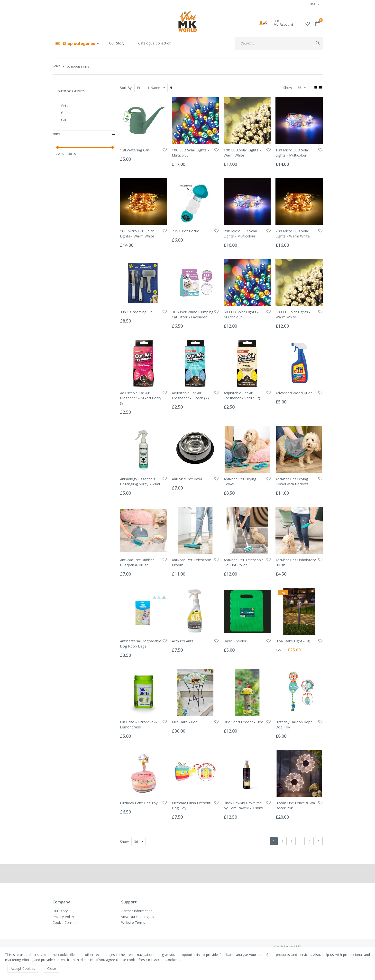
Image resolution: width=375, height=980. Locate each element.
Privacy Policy (63, 917)
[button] (308, 23)
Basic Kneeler (235, 641)
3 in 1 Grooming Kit (136, 312)
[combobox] (279, 43)
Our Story (117, 43)
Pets (65, 106)
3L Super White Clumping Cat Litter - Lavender (193, 314)
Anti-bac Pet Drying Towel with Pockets (292, 481)
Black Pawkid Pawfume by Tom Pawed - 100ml (243, 805)
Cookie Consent (65, 923)
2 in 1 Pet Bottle (186, 231)
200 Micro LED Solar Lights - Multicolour (241, 233)
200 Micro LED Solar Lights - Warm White (293, 233)
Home (56, 66)
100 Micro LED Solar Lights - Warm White (137, 233)
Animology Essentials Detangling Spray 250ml (140, 481)
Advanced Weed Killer (294, 393)
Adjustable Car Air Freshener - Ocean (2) (190, 395)
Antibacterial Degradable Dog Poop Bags (141, 643)
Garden (67, 113)
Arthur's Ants (183, 641)
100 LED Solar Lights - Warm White (242, 153)
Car (64, 120)
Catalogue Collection (155, 43)
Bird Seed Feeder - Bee (243, 722)
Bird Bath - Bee (185, 722)
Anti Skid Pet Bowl (187, 479)
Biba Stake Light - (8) (293, 641)
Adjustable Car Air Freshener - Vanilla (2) (242, 395)
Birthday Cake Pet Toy (139, 803)
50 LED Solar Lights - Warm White (293, 314)
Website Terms (133, 923)
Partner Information (137, 911)
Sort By (126, 88)
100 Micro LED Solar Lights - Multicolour (292, 153)
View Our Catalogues (138, 917)
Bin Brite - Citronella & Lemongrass (138, 724)
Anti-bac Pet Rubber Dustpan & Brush (137, 562)
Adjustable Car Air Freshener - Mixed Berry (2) (141, 398)
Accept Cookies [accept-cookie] (23, 968)
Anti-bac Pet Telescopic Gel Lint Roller (243, 562)
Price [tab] (84, 135)
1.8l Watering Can (135, 150)
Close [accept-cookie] (52, 968)
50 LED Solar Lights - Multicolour (241, 314)
